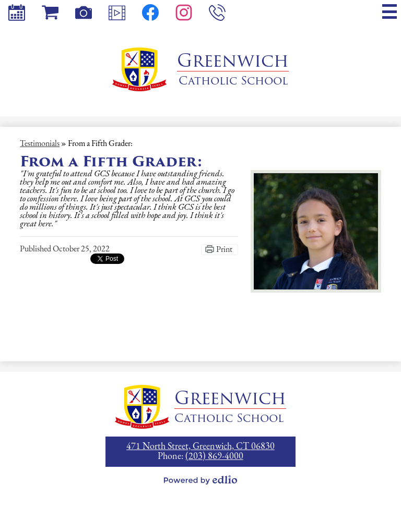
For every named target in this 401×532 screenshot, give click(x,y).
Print (224, 250)
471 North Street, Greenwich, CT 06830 (200, 447)
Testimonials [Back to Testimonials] (40, 144)
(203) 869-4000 (214, 457)
